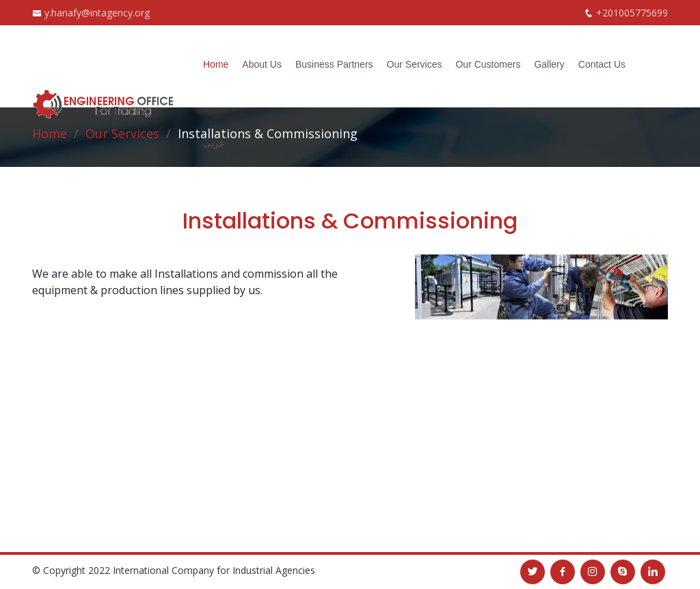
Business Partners (334, 64)
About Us (262, 64)
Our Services (415, 64)
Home (216, 64)
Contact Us (602, 64)
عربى (214, 143)
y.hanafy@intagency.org (97, 13)
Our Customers (488, 64)
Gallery (549, 64)
